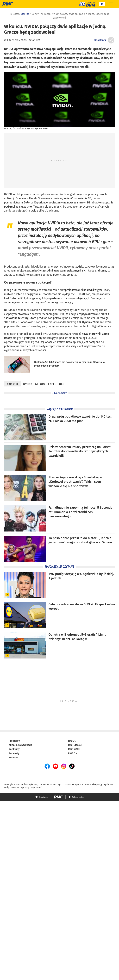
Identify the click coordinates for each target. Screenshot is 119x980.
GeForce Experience (50, 384)
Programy (14, 741)
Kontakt (13, 757)
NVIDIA (8, 194)
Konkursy (14, 749)
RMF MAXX (74, 749)
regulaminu (108, 784)
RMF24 (72, 741)
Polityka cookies (12, 788)
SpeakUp (25, 788)
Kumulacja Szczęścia (20, 745)
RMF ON (73, 753)
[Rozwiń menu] (111, 4)
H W (38, 40)
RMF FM (25, 14)
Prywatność (36, 788)
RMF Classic (75, 745)
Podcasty (14, 753)
